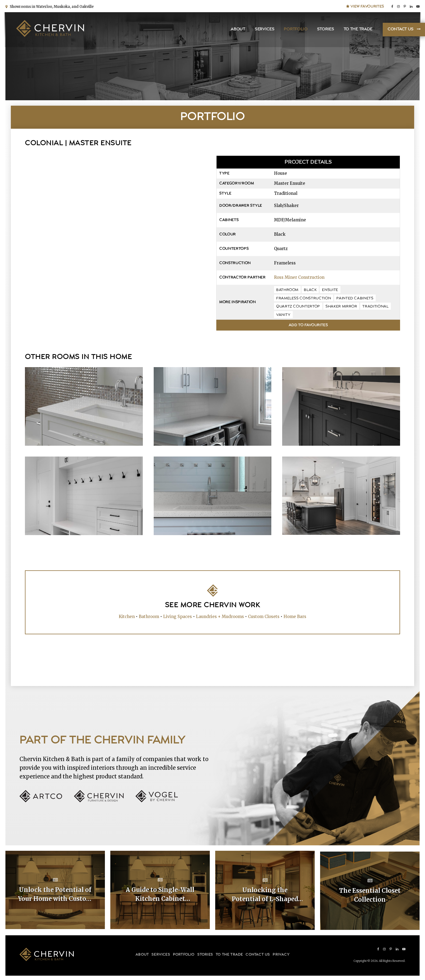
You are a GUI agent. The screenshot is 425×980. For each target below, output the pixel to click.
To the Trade (357, 30)
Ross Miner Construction (299, 277)
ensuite (330, 290)
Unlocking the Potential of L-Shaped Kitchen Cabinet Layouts (265, 894)
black (310, 290)
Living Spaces (178, 616)
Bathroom (149, 616)
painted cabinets (355, 298)
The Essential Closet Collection (370, 894)
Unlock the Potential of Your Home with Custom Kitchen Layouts (55, 894)
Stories (325, 30)
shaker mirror (341, 306)
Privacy (281, 953)
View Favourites (365, 6)
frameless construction (304, 298)
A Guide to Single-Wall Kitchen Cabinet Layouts (160, 894)
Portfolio (295, 30)
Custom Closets (264, 616)
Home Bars (295, 616)
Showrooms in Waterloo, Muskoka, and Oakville (51, 6)
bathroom (287, 290)
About (237, 30)
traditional (375, 306)
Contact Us (400, 30)
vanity (283, 315)
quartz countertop (298, 306)
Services (264, 30)
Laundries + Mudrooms (220, 616)
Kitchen (127, 616)
